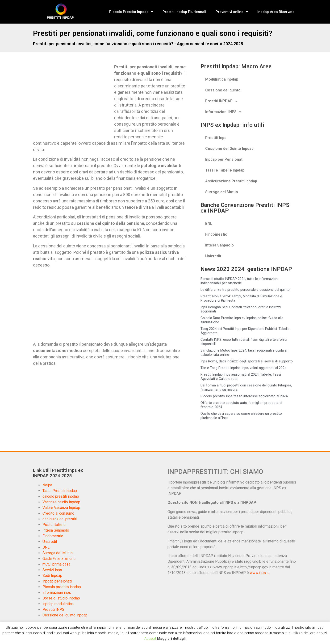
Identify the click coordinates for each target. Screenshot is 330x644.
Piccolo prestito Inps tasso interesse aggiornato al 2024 (244, 396)
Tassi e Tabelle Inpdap (225, 170)
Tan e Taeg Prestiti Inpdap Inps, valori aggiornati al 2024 (243, 368)
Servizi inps (52, 570)
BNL (209, 224)
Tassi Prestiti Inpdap (60, 491)
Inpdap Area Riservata (276, 12)
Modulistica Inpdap (222, 79)
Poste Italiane (54, 525)
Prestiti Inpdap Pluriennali (184, 12)
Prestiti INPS (53, 609)
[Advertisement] (73, 98)
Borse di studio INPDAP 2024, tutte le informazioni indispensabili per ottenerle (239, 281)
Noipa (47, 485)
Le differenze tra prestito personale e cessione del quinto (245, 290)
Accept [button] (150, 639)
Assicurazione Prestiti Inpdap (231, 181)
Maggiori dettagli (171, 639)
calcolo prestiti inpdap (61, 496)
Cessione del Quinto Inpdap (229, 149)
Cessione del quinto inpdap (65, 615)
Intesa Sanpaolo (219, 245)
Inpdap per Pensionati (224, 159)
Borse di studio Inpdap (61, 598)
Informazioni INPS (223, 112)
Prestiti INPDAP (221, 101)
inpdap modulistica (58, 604)
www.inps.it (259, 573)
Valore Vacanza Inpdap (61, 508)
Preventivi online (232, 12)
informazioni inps (57, 593)
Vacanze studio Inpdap (61, 502)
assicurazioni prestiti (60, 519)
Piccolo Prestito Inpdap (131, 12)
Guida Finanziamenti (59, 559)
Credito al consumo (58, 513)
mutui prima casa (56, 564)
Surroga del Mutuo (222, 192)
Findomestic (216, 234)
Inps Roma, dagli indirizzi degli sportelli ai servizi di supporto (247, 361)
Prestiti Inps (216, 138)
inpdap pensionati (57, 581)
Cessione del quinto (223, 90)
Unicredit (213, 256)
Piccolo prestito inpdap (62, 587)
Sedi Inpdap (52, 576)
